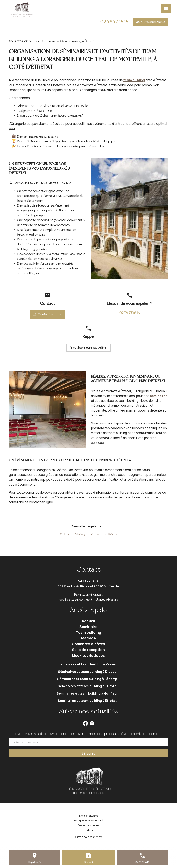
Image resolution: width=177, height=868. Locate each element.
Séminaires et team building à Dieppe (87, 672)
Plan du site (88, 830)
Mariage (81, 534)
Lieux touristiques (88, 655)
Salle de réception (88, 650)
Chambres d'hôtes (104, 534)
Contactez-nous (150, 22)
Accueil (34, 41)
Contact (88, 862)
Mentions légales (88, 816)
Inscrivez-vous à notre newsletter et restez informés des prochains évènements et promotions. (88, 734)
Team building (88, 632)
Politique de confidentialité (88, 820)
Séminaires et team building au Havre (87, 686)
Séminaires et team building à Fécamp (87, 679)
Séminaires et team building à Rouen (87, 664)
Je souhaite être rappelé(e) (88, 348)
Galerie (65, 534)
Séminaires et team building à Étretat (87, 701)
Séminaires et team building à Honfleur (87, 693)
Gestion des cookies (88, 825)
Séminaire (88, 627)
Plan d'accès (35, 862)
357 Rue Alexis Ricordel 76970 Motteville (88, 586)
